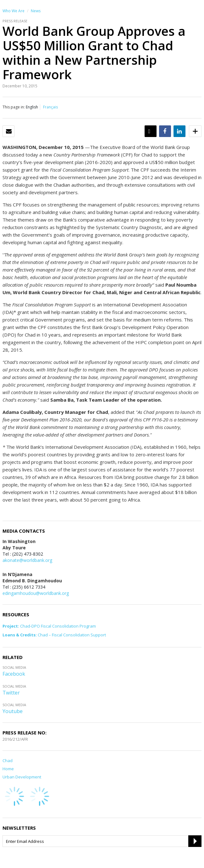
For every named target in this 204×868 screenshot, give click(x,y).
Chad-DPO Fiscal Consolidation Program (49, 626)
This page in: (14, 107)
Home (8, 769)
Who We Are (14, 11)
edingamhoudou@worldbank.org (36, 593)
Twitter (11, 693)
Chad (8, 761)
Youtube (13, 711)
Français (50, 107)
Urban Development (22, 777)
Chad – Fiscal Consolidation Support (54, 635)
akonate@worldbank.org (27, 560)
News (36, 11)
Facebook (14, 674)
